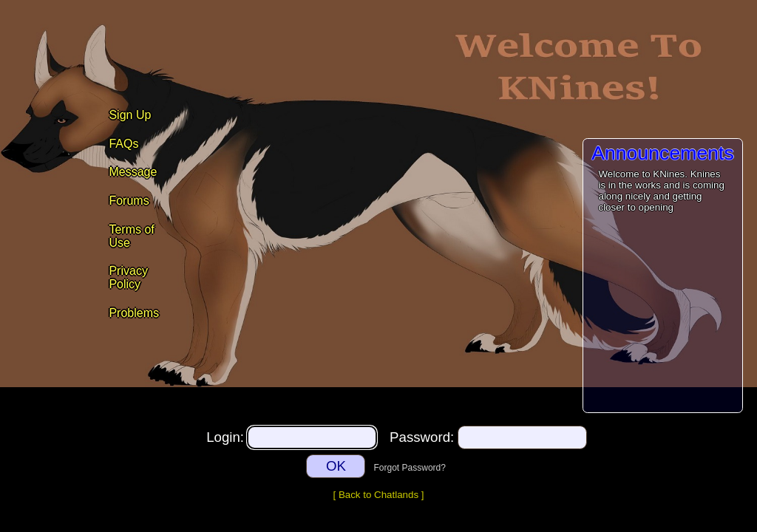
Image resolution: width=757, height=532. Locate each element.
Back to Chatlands (378, 495)
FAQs (123, 144)
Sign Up (130, 115)
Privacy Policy (128, 277)
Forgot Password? (410, 468)
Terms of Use (131, 236)
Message (133, 172)
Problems (134, 313)
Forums (129, 201)
